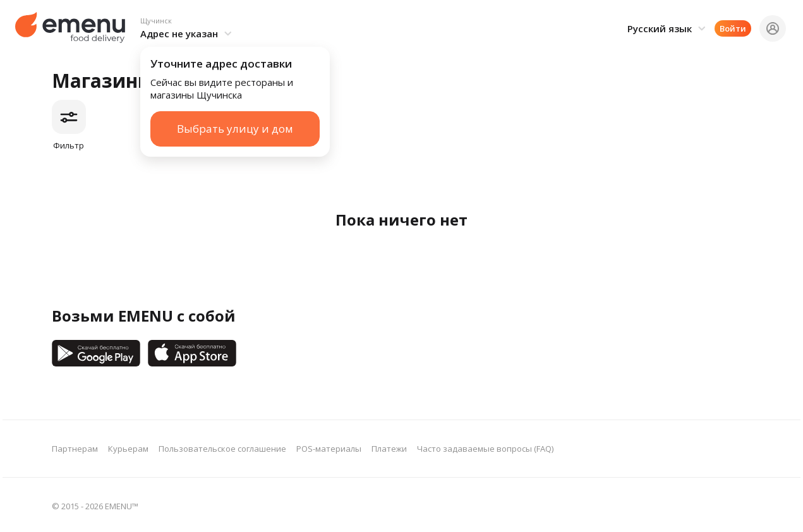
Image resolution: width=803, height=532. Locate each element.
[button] (188, 28)
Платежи (389, 449)
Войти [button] (733, 28)
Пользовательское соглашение (222, 449)
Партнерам (75, 449)
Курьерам (128, 449)
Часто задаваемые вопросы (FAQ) (485, 449)
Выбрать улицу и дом (235, 129)
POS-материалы (329, 449)
